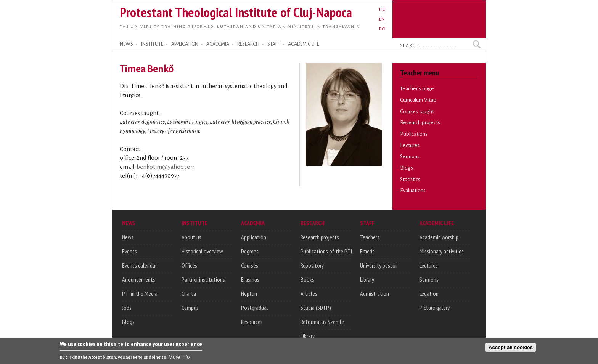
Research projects (420, 123)
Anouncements (139, 279)
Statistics (410, 179)
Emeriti (368, 251)
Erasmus (250, 279)
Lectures (410, 145)
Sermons (410, 156)
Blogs (407, 168)
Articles (309, 293)
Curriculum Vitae (418, 100)
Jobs (127, 308)
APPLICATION (185, 44)
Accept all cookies (511, 350)
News (128, 237)
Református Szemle (322, 322)
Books (307, 279)
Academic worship (439, 237)
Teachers (370, 237)
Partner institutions (203, 279)
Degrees (250, 251)
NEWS (126, 44)
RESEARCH (248, 44)
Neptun (249, 293)
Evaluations (413, 190)
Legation (429, 293)
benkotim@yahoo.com (166, 167)
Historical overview (202, 251)
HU (382, 9)
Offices (189, 265)
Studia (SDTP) (316, 308)
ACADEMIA (218, 44)
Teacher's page (417, 89)
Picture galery (435, 308)
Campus (190, 308)
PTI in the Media (140, 293)
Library (308, 336)
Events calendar (139, 265)
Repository (312, 265)
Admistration (375, 293)
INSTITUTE (152, 44)
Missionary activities (442, 251)
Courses (250, 265)
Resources (252, 322)
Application (254, 237)
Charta (189, 293)
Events (129, 251)
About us (191, 237)
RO (382, 29)
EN (382, 19)
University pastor (379, 265)
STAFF (274, 44)
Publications (414, 134)
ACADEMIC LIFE (304, 44)
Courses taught (417, 111)
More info (179, 359)
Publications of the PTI (326, 251)
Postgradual (255, 308)
